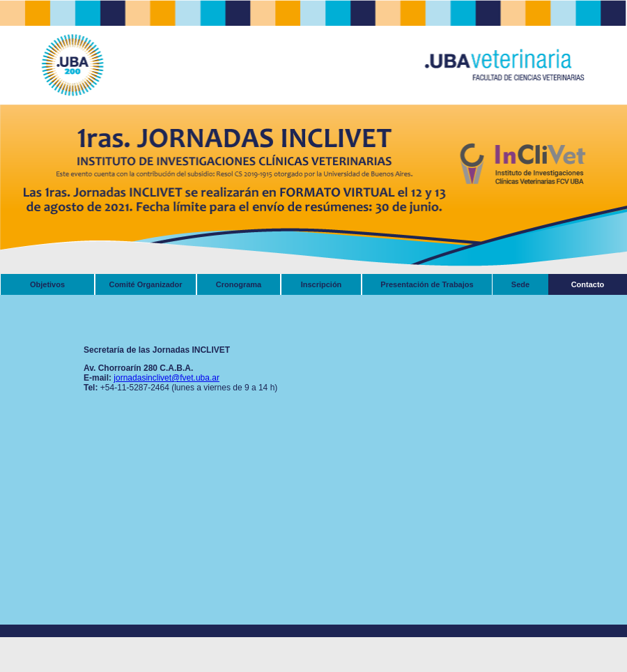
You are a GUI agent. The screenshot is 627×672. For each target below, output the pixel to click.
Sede (520, 284)
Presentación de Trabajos (427, 284)
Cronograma (239, 284)
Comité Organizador (145, 284)
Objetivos (47, 284)
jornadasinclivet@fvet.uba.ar (167, 378)
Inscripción (322, 284)
